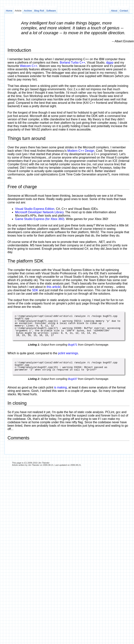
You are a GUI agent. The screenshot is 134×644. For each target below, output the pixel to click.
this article (53, 287)
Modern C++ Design (81, 151)
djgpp (110, 63)
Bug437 (73, 379)
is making (60, 387)
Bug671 (73, 345)
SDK (35, 290)
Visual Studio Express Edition (35, 209)
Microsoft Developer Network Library (39, 212)
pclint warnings (68, 353)
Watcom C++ (29, 66)
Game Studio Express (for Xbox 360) (40, 219)
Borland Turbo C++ (72, 63)
